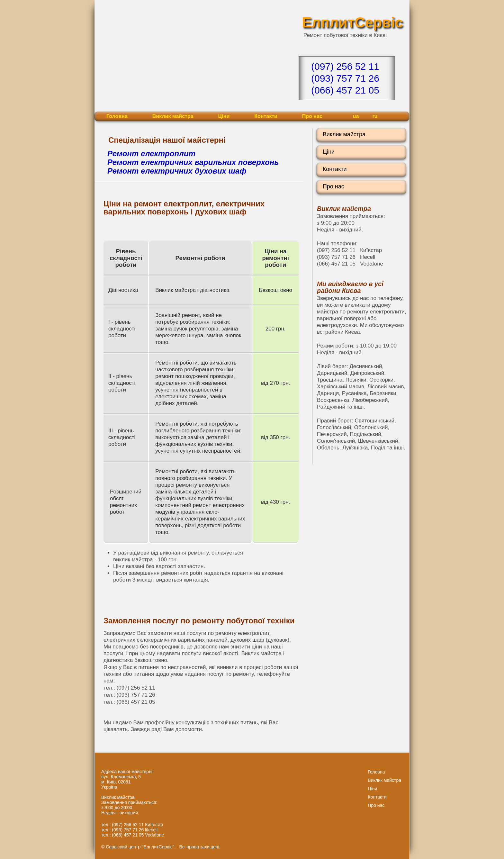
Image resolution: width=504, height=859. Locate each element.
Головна (117, 116)
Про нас (312, 116)
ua (356, 116)
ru (375, 116)
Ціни (224, 116)
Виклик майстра (173, 116)
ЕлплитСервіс (352, 22)
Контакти (266, 116)
